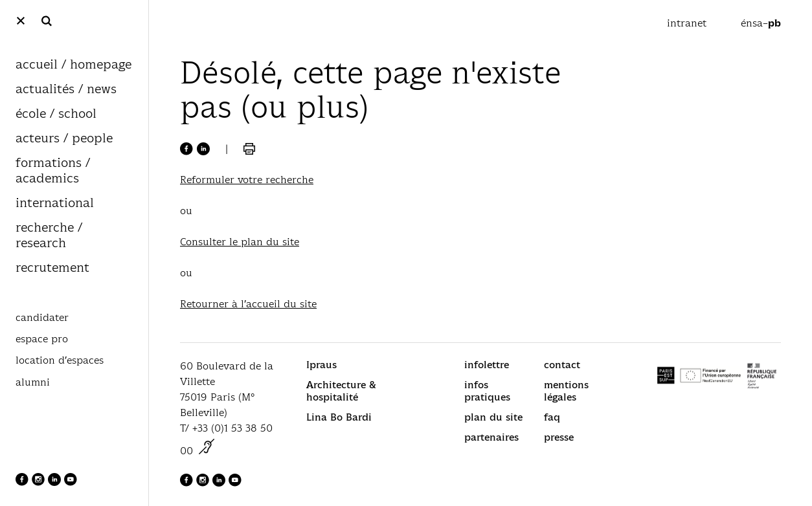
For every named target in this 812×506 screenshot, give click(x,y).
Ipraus (321, 365)
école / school (56, 114)
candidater (42, 318)
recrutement (52, 268)
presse (559, 437)
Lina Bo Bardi (339, 417)
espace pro (42, 339)
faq (552, 417)
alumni (33, 382)
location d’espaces (60, 360)
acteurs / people (64, 139)
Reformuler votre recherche (247, 180)
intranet (688, 23)
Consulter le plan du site (240, 242)
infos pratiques (487, 391)
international (55, 203)
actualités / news (66, 90)
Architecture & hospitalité (341, 391)
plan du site (493, 417)
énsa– (761, 23)
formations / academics (53, 171)
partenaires (491, 437)
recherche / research (49, 236)
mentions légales (566, 391)
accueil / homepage (73, 65)
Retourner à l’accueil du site (248, 304)
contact (562, 365)
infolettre (487, 365)
